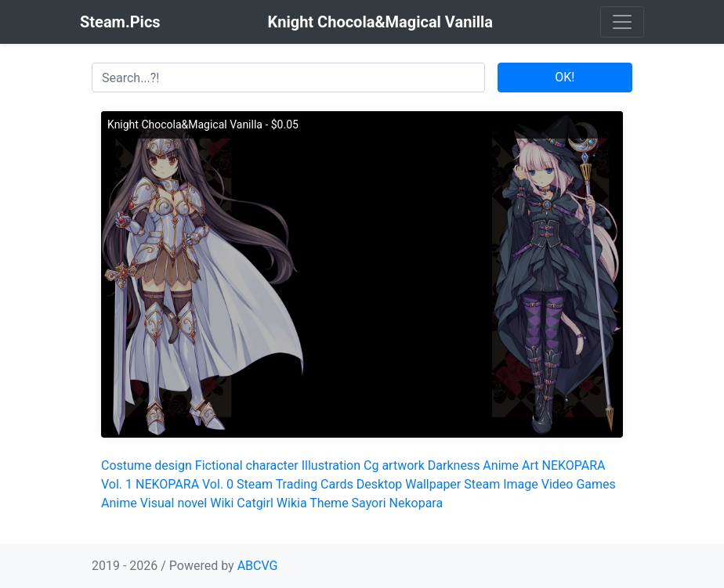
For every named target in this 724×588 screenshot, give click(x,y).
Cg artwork (394, 465)
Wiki (222, 503)
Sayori (369, 503)
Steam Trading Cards (295, 484)
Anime (501, 465)
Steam (482, 484)
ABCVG (258, 566)
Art (530, 465)
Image (521, 484)
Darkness (454, 465)
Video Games (579, 484)
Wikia (292, 503)
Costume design (147, 465)
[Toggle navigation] (622, 22)
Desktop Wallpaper (409, 484)
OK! (565, 77)
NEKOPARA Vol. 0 (185, 484)
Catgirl (255, 503)
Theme (329, 503)
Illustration (331, 465)
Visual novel (174, 503)
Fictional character (247, 465)
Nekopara (416, 503)
